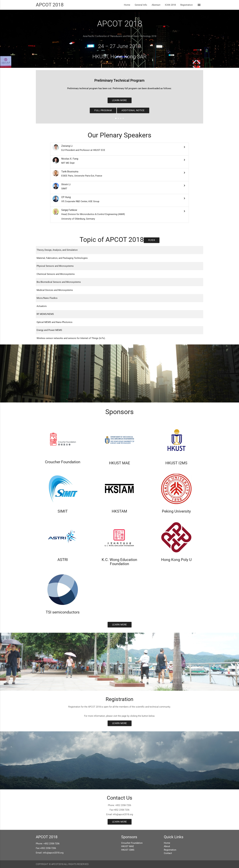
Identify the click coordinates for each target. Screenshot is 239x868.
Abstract (156, 5)
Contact (168, 853)
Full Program (103, 110)
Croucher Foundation (132, 843)
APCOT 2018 (50, 5)
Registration (186, 5)
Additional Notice (133, 110)
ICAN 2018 (170, 5)
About (167, 846)
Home (127, 5)
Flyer (152, 240)
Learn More (119, 100)
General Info (141, 5)
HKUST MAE (128, 846)
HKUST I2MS (128, 850)
